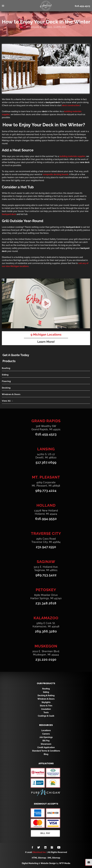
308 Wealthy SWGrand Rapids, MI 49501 (46, 428)
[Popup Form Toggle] (89, 862)
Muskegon (46, 646)
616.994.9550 (46, 519)
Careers (46, 734)
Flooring (6, 381)
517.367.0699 (46, 462)
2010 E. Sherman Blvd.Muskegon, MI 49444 (46, 653)
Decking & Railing (46, 695)
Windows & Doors (11, 394)
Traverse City (46, 533)
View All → (8, 401)
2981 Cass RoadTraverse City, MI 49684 (46, 540)
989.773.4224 (46, 491)
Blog (46, 754)
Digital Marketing (30, 863)
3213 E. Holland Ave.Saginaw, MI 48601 (46, 568)
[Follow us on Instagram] (52, 848)
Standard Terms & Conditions (46, 751)
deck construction (71, 105)
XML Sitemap (54, 858)
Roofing (6, 368)
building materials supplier (72, 156)
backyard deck (62, 159)
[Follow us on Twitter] (39, 848)
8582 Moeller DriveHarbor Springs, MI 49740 (46, 597)
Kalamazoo (46, 618)
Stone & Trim (46, 706)
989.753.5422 (46, 575)
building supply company (28, 257)
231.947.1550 (46, 547)
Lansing (46, 449)
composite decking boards (56, 174)
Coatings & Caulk (46, 716)
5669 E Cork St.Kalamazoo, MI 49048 (46, 625)
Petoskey (46, 590)
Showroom (46, 744)
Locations (46, 730)
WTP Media (65, 863)
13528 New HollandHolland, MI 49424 (46, 512)
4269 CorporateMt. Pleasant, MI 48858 (46, 484)
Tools (46, 712)
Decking (6, 388)
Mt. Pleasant (46, 477)
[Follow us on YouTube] (59, 848)
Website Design (48, 863)
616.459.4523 (82, 6)
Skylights (46, 702)
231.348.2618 (46, 603)
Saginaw (46, 562)
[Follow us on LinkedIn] (45, 848)
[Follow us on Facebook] (32, 848)
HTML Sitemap (39, 858)
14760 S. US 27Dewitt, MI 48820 (46, 456)
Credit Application (46, 747)
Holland (46, 505)
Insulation (46, 709)
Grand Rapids (46, 421)
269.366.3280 (46, 631)
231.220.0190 (46, 659)
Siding (5, 375)
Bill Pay (46, 741)
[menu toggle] (13, 6)
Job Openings (46, 737)
